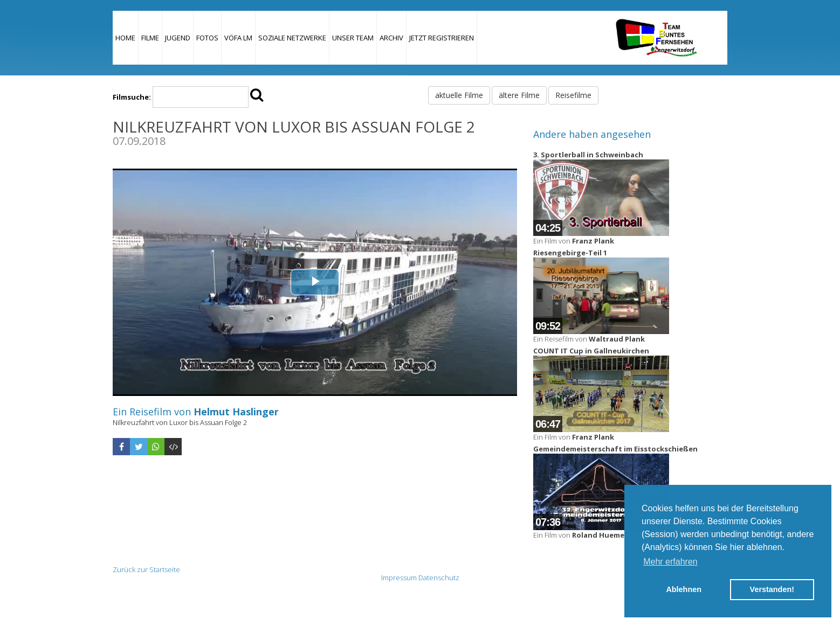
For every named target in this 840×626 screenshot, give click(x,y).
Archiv (391, 38)
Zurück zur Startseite (146, 569)
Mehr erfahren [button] (670, 562)
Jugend (178, 38)
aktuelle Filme (459, 95)
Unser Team (353, 38)
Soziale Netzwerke (292, 38)
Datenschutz (439, 578)
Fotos (207, 38)
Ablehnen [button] (684, 589)
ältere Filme (519, 95)
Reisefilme (573, 95)
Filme (150, 38)
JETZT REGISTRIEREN (442, 38)
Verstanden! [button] (772, 589)
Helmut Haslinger (236, 412)
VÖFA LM (238, 38)
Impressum (399, 578)
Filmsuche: (132, 97)
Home (125, 38)
